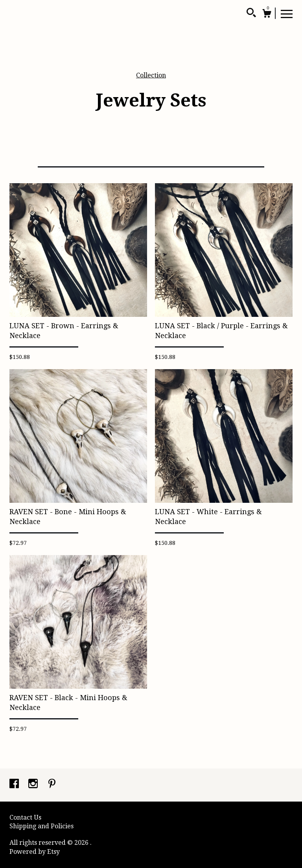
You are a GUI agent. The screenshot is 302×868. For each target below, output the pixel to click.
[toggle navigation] (287, 13)
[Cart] (267, 15)
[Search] (251, 14)
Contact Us (25, 817)
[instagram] (34, 784)
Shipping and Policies (41, 826)
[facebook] (15, 784)
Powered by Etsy (35, 852)
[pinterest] (52, 784)
